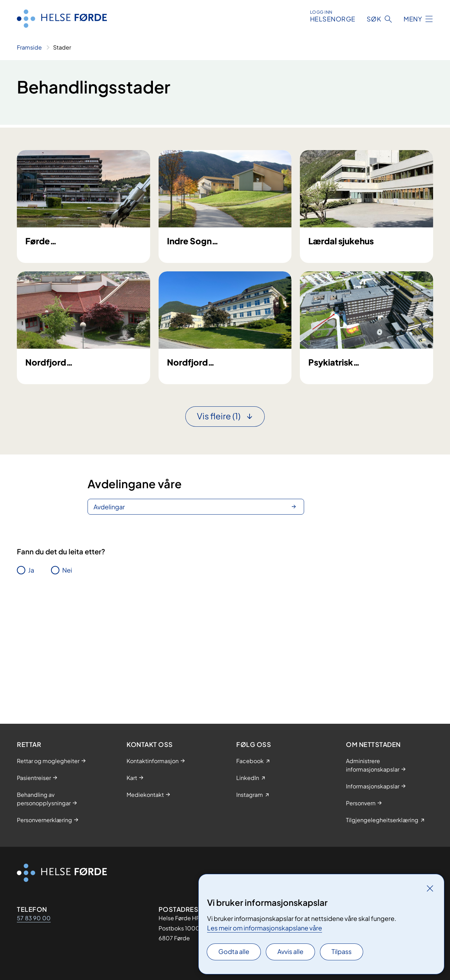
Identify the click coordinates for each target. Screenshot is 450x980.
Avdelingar (109, 616)
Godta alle (234, 951)
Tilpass (342, 951)
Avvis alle (290, 951)
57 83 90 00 (34, 918)
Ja (31, 680)
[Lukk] (430, 888)
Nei (67, 680)
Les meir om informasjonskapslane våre (265, 928)
